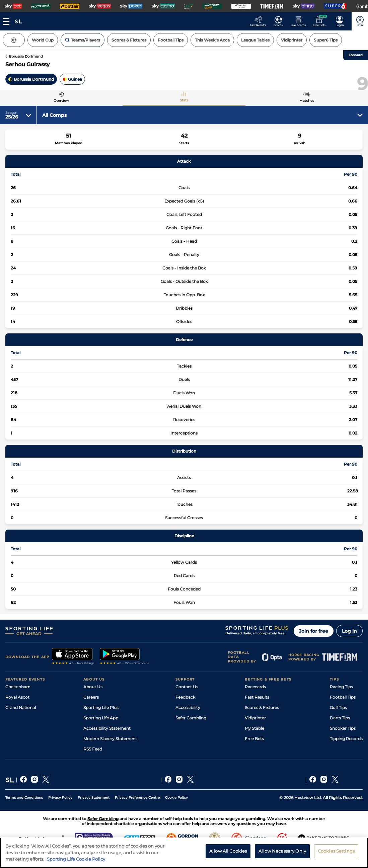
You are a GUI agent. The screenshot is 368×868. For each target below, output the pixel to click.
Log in (349, 631)
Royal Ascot (17, 697)
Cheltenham (18, 687)
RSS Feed (93, 749)
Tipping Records (346, 739)
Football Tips (343, 697)
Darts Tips (340, 718)
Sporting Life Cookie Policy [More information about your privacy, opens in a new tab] (76, 861)
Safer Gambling (191, 718)
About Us (93, 687)
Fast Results (257, 697)
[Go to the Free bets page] (321, 21)
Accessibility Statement (107, 728)
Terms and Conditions (24, 798)
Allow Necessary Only (282, 853)
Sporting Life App (101, 718)
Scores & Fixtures (262, 707)
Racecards (255, 687)
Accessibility (188, 707)
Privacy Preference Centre (137, 798)
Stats (184, 100)
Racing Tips (341, 687)
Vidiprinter (255, 718)
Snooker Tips (343, 728)
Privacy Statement (94, 798)
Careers (91, 697)
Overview (61, 101)
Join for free (314, 631)
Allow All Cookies (228, 853)
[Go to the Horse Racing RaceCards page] (301, 21)
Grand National (21, 707)
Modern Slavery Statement (110, 739)
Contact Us (187, 687)
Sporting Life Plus (101, 707)
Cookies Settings (336, 853)
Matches (307, 101)
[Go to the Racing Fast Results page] (260, 21)
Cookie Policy (176, 798)
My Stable (254, 728)
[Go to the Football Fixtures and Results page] (280, 21)
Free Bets (254, 739)
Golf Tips (338, 707)
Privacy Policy (60, 798)
